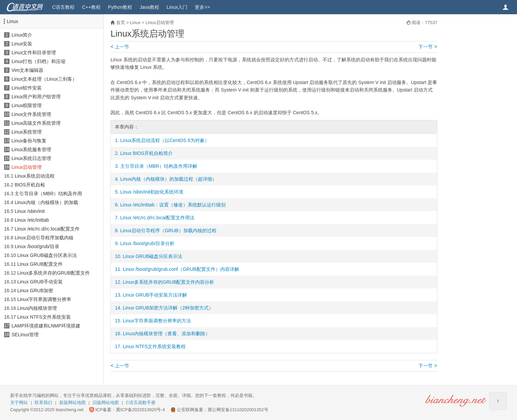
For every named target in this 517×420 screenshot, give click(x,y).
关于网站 (19, 403)
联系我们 (43, 403)
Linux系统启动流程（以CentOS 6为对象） (165, 140)
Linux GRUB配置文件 (40, 264)
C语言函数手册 (141, 403)
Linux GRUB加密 (35, 291)
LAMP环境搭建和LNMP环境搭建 (46, 326)
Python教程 (120, 7)
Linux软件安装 (27, 88)
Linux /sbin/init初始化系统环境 (152, 192)
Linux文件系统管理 (31, 114)
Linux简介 (22, 35)
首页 (121, 23)
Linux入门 (177, 7)
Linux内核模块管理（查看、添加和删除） (167, 334)
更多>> (202, 7)
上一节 (120, 47)
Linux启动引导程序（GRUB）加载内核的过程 (168, 231)
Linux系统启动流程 (34, 176)
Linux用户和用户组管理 (36, 97)
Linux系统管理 (27, 132)
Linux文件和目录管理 (34, 53)
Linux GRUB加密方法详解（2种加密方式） (168, 308)
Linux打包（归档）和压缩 (38, 61)
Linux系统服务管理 (31, 149)
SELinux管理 (25, 335)
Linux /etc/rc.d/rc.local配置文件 (47, 229)
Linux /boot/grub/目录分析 (147, 243)
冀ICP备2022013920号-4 (140, 410)
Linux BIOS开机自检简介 (147, 153)
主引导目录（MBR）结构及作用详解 (159, 166)
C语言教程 (63, 7)
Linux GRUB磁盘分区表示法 (47, 255)
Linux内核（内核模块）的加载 (46, 202)
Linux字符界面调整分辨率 (44, 299)
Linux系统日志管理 (31, 158)
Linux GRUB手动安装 (40, 282)
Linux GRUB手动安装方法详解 (155, 295)
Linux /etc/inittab (32, 220)
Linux (12, 21)
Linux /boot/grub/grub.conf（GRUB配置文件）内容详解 (181, 269)
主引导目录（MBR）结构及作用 (48, 194)
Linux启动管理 (27, 167)
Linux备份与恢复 (29, 141)
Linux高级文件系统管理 (36, 123)
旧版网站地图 (106, 403)
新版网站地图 (73, 403)
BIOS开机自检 (30, 185)
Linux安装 (22, 44)
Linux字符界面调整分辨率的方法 (157, 321)
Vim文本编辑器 (27, 70)
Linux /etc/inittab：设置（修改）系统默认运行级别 (173, 205)
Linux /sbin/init (30, 211)
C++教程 (91, 7)
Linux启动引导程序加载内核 (44, 238)
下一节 (428, 47)
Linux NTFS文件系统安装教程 (154, 346)
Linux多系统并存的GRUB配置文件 (54, 273)
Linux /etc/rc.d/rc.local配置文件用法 (157, 218)
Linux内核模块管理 (37, 308)
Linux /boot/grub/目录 (37, 246)
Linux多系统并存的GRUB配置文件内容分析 (169, 282)
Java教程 (149, 7)
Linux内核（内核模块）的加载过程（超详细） (169, 179)
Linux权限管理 (27, 105)
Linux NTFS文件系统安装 (44, 317)
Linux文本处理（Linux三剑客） (44, 79)
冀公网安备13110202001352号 (238, 410)
